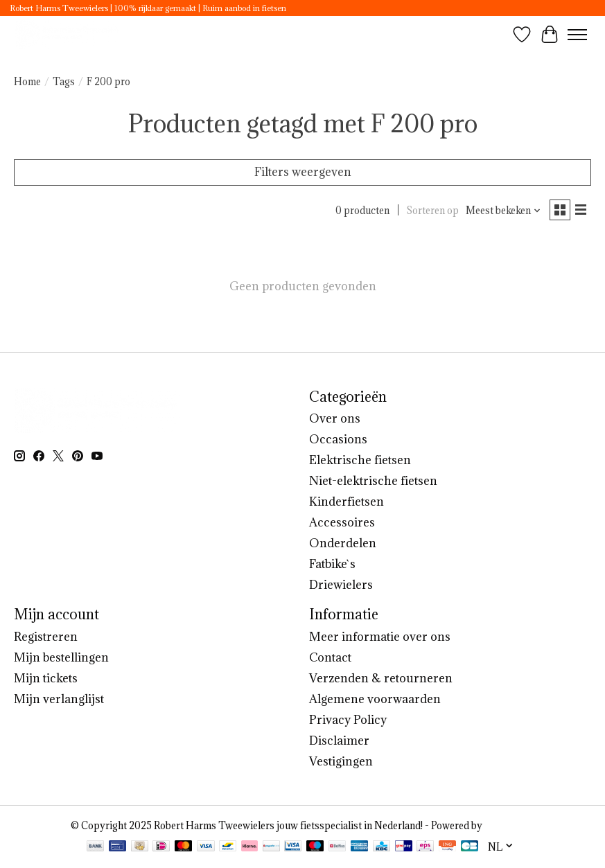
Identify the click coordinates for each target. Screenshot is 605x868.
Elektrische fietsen (360, 460)
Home (27, 82)
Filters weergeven (303, 172)
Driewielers (341, 585)
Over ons (335, 418)
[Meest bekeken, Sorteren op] (503, 211)
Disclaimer (339, 741)
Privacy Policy (348, 720)
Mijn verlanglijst (59, 699)
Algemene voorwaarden (375, 699)
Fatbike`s (332, 564)
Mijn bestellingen (61, 657)
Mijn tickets (46, 678)
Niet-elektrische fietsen (373, 481)
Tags (64, 82)
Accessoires (342, 522)
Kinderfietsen (347, 502)
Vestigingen (341, 761)
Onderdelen (343, 543)
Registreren (46, 637)
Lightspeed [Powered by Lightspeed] (509, 826)
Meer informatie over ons (380, 637)
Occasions (338, 439)
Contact (330, 657)
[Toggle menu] (577, 35)
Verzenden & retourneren (381, 678)
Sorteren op (433, 211)
